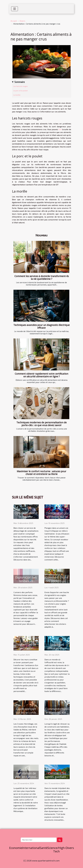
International (31, 848)
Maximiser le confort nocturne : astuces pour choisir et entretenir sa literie (41, 473)
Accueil (14, 21)
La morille (17, 95)
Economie (16, 848)
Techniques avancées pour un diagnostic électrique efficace (42, 326)
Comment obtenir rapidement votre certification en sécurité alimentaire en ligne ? (41, 375)
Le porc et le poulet (20, 91)
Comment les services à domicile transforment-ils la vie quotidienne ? (42, 277)
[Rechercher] (39, 840)
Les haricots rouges (20, 86)
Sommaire (20, 82)
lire (60, 129)
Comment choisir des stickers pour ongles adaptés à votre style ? (57, 583)
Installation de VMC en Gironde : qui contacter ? (26, 777)
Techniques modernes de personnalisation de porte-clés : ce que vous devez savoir (42, 424)
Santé (44, 848)
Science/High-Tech (57, 850)
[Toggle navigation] (15, 9)
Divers (22, 21)
